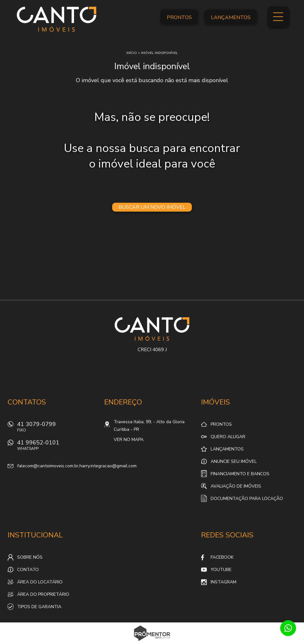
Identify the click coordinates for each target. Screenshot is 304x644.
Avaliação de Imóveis (236, 486)
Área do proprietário (43, 594)
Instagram (223, 582)
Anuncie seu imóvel (234, 461)
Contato (28, 570)
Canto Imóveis (152, 329)
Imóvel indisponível (159, 53)
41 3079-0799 (57, 428)
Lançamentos (231, 17)
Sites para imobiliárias (152, 642)
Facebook (222, 557)
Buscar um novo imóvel (152, 207)
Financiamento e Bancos (240, 474)
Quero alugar (228, 437)
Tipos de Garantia (39, 607)
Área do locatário (40, 582)
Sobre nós (30, 557)
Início (132, 53)
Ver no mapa (129, 440)
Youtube (221, 570)
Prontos (179, 17)
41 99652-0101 (57, 447)
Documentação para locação (247, 499)
